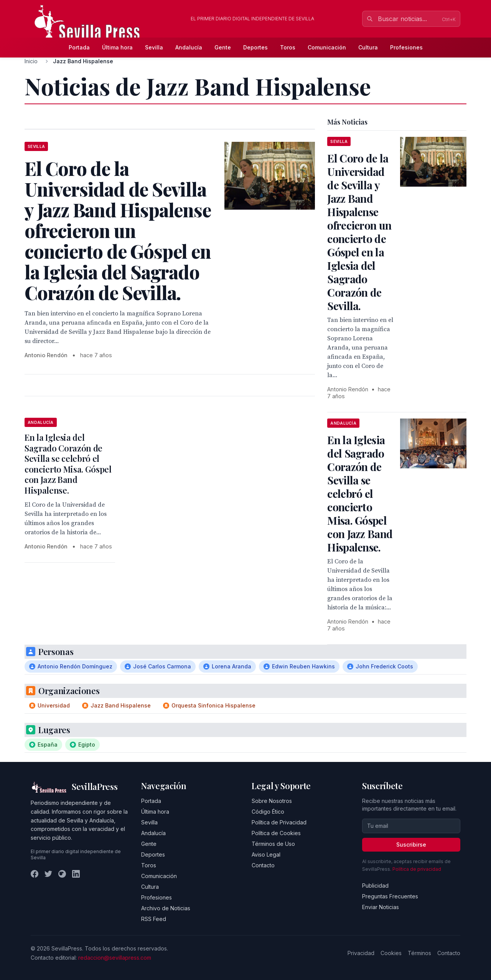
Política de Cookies (276, 833)
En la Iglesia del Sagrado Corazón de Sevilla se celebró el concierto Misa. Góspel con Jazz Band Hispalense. (68, 464)
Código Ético (268, 812)
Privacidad (361, 953)
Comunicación (327, 47)
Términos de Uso (273, 844)
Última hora (117, 47)
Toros (288, 47)
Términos (419, 953)
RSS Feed (154, 919)
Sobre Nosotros (272, 801)
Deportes (255, 47)
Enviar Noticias (381, 907)
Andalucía (189, 47)
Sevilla (154, 47)
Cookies (391, 953)
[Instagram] (62, 874)
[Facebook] (35, 874)
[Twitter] (48, 874)
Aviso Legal (266, 854)
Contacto (263, 865)
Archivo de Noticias (166, 908)
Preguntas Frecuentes (390, 896)
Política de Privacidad (279, 822)
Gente (223, 47)
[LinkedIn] (76, 874)
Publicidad (375, 886)
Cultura (368, 47)
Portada (79, 47)
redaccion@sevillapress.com (115, 958)
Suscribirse (411, 845)
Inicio (31, 61)
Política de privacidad (417, 869)
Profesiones (406, 47)
